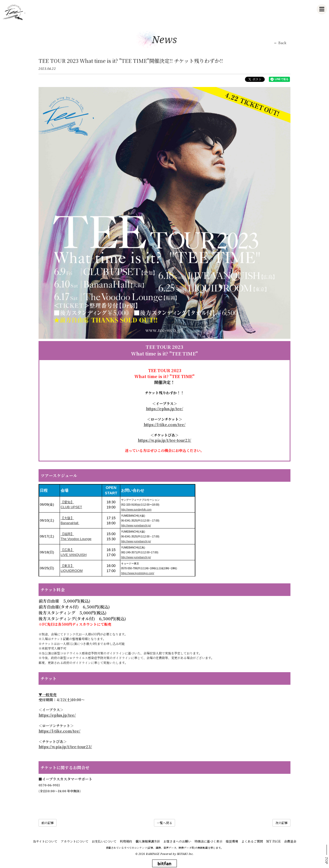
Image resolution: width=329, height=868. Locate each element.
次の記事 (281, 823)
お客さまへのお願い (177, 841)
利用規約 (126, 841)
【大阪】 (67, 518)
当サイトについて (45, 841)
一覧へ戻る (164, 823)
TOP (327, 861)
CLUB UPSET (71, 507)
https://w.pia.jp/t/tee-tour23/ (164, 440)
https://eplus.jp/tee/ (165, 409)
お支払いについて (104, 841)
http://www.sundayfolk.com (136, 510)
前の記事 (48, 823)
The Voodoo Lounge (76, 539)
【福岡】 (67, 534)
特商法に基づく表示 (208, 841)
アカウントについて (75, 841)
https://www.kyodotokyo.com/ (138, 573)
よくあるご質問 (252, 841)
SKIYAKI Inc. (185, 854)
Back (282, 43)
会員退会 (290, 841)
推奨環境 (232, 841)
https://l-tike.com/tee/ (165, 425)
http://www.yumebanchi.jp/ (136, 525)
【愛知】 (67, 502)
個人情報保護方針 (148, 841)
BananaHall (70, 523)
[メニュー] (322, 9)
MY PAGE (273, 841)
